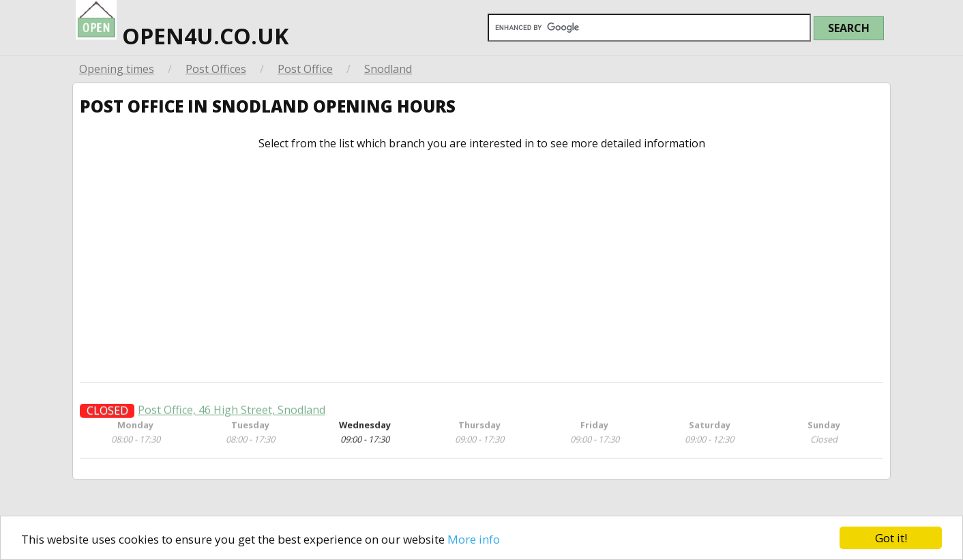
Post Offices (216, 69)
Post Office (305, 69)
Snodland (388, 69)
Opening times (117, 69)
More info (474, 539)
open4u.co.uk (182, 25)
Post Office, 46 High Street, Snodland (232, 416)
